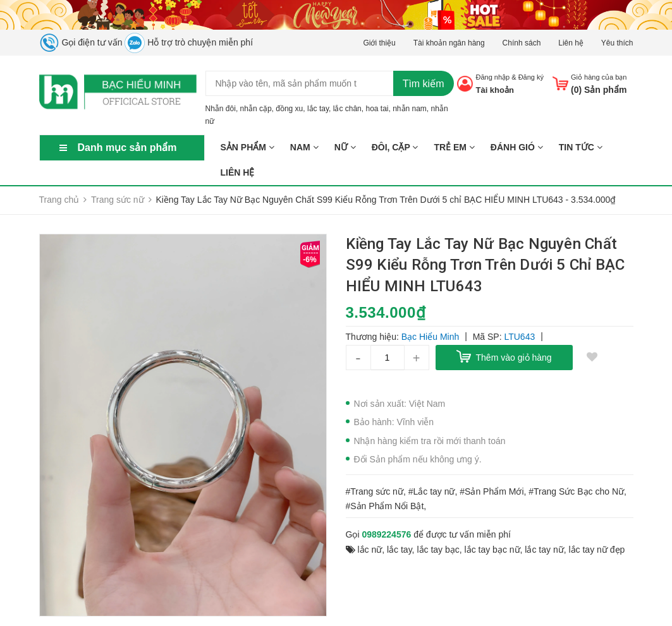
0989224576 (386, 534)
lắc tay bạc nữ (492, 550)
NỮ (345, 147)
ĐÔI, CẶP (395, 147)
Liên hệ (571, 43)
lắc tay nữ (544, 550)
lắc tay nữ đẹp (596, 550)
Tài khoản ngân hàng (449, 43)
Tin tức (581, 147)
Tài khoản (494, 90)
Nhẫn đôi (221, 109)
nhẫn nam (410, 109)
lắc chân (347, 109)
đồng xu (289, 109)
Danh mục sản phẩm (127, 147)
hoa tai (377, 109)
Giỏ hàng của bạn (599, 77)
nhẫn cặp (256, 109)
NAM (304, 147)
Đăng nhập (492, 77)
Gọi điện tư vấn (81, 42)
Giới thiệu (379, 43)
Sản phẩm (247, 147)
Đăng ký (531, 77)
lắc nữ (370, 550)
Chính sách (522, 43)
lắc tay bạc (438, 550)
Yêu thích (617, 43)
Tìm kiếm (424, 84)
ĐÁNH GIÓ (517, 147)
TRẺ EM (454, 147)
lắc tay (318, 109)
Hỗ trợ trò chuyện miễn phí (189, 42)
